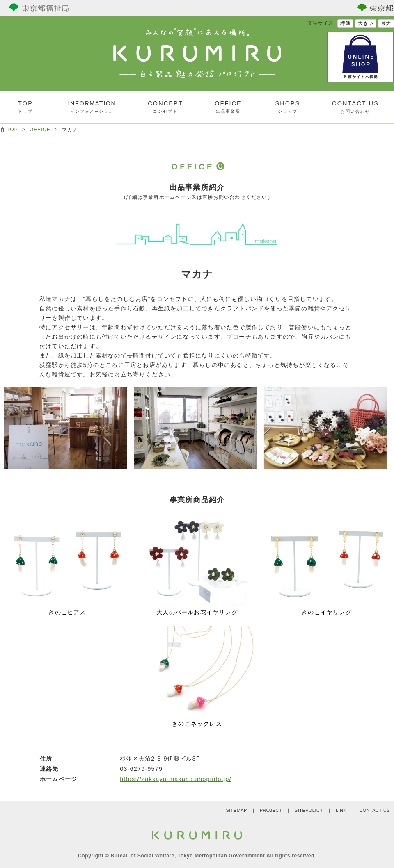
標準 (345, 23)
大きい (366, 23)
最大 (386, 23)
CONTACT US (375, 810)
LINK (341, 810)
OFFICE (40, 130)
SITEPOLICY (309, 810)
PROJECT (271, 810)
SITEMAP (236, 810)
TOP (12, 130)
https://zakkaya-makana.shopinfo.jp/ (176, 779)
